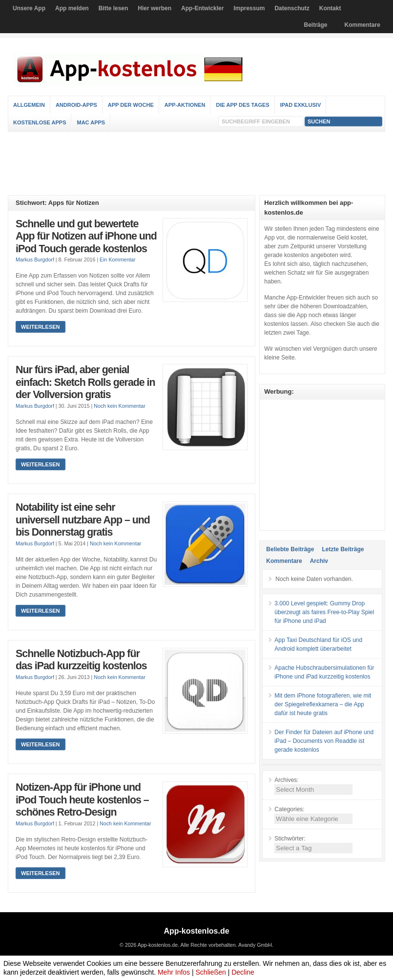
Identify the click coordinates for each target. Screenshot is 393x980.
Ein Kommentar (117, 260)
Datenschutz (292, 8)
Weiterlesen (40, 327)
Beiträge (316, 25)
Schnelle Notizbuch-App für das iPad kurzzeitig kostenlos (81, 660)
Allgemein (29, 105)
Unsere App (29, 8)
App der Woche (131, 105)
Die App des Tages (242, 105)
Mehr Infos (174, 972)
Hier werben (155, 8)
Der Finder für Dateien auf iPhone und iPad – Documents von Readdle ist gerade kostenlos (324, 741)
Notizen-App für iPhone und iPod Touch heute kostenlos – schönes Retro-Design (82, 800)
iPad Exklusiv (301, 105)
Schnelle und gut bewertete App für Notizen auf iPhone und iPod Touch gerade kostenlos (86, 236)
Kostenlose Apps (40, 122)
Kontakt (330, 8)
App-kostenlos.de (196, 931)
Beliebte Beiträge (290, 549)
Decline (243, 972)
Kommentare (362, 25)
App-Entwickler (202, 8)
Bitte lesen (114, 8)
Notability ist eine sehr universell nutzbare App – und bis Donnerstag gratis (83, 520)
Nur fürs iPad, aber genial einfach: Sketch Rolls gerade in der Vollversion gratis (85, 382)
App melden (72, 8)
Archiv (319, 561)
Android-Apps (76, 105)
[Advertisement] (196, 163)
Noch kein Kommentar (119, 406)
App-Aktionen (185, 105)
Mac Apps (91, 122)
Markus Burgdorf (35, 260)
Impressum (249, 8)
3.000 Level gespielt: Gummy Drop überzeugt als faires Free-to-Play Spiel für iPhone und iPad (324, 612)
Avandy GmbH (255, 945)
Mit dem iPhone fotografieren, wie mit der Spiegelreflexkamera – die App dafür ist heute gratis (323, 704)
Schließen (211, 972)
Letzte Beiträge (343, 549)
